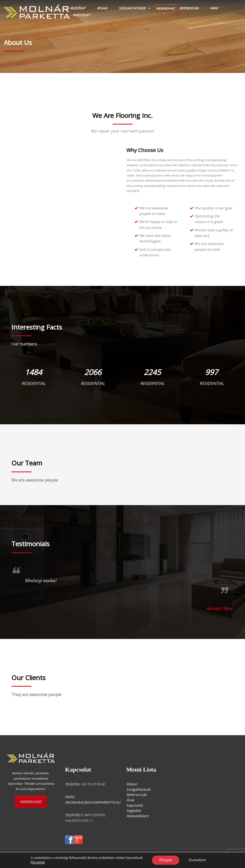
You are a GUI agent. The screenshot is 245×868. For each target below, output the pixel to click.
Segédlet (134, 811)
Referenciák (189, 8)
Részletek (38, 862)
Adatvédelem (138, 816)
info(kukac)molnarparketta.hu (93, 802)
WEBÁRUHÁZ (165, 8)
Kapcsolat (81, 15)
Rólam (102, 8)
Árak (214, 8)
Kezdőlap (78, 8)
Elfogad (166, 860)
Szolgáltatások (132, 8)
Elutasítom (197, 860)
